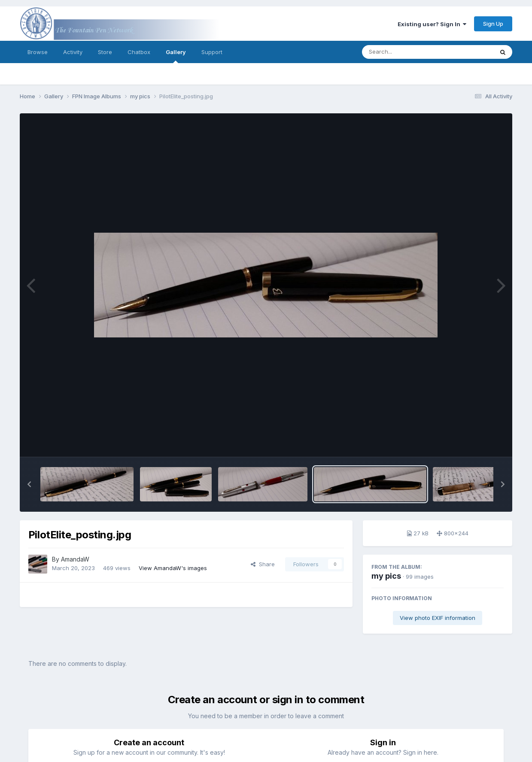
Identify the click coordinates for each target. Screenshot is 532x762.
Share (263, 564)
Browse (38, 52)
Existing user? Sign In (432, 24)
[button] (29, 484)
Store (105, 52)
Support (212, 52)
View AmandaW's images (173, 568)
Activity (73, 52)
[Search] (404, 52)
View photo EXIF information (438, 618)
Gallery (176, 56)
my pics (386, 576)
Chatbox (139, 52)
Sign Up (493, 24)
